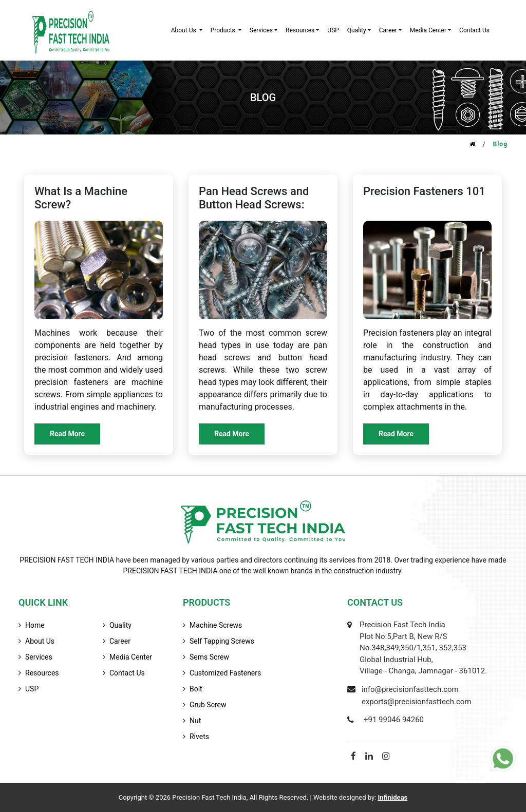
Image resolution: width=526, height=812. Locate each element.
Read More (67, 434)
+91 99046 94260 (394, 720)
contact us (474, 30)
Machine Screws (216, 625)
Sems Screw (209, 657)
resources (300, 30)
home (35, 625)
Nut (195, 721)
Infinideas (393, 797)
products (224, 30)
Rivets (199, 737)
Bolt (196, 689)
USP (333, 30)
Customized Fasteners (225, 673)
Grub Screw (208, 705)
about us (184, 30)
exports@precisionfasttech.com (417, 702)
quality (357, 30)
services (261, 30)
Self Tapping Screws (222, 641)
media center (131, 657)
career (388, 30)
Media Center (428, 30)
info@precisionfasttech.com (410, 689)
